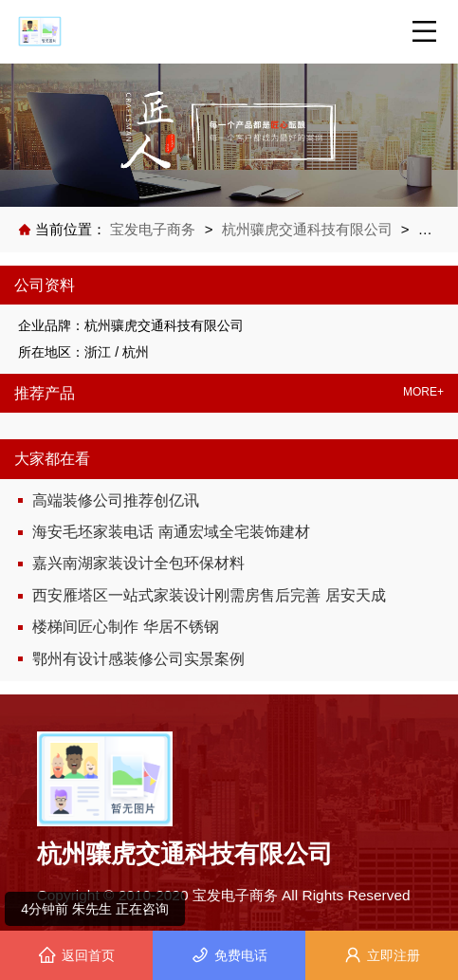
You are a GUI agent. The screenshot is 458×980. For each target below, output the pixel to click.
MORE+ (423, 392)
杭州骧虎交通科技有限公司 (307, 229)
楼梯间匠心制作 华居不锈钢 (125, 627)
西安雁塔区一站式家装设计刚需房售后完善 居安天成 (209, 595)
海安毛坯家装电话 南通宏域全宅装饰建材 (171, 532)
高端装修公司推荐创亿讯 (116, 500)
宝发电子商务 (155, 229)
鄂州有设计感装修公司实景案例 (138, 659)
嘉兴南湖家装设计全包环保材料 (138, 563)
